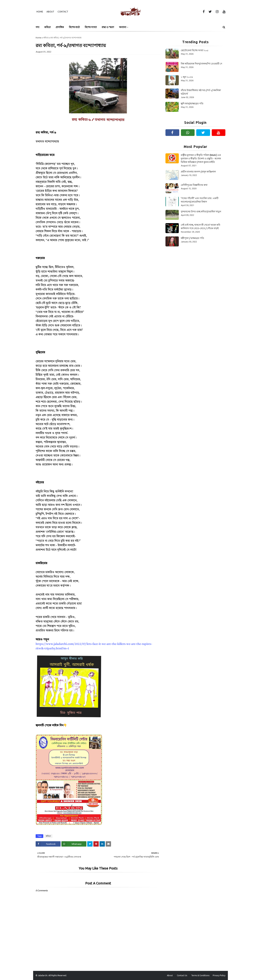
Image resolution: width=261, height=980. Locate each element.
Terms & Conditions (200, 975)
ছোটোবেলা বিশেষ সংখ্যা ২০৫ (195, 50)
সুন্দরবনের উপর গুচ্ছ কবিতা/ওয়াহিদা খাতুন (201, 212)
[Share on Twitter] (90, 844)
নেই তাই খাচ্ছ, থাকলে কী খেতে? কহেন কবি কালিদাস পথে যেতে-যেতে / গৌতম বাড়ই (200, 227)
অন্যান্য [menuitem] (123, 27)
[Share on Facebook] (48, 844)
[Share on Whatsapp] (74, 844)
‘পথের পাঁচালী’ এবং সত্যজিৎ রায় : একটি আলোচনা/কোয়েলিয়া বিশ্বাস (200, 200)
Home (40, 12)
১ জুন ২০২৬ (187, 77)
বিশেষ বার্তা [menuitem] (74, 27)
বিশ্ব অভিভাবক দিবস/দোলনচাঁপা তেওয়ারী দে (201, 64)
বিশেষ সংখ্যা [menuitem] (91, 27)
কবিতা (46, 38)
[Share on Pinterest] (96, 844)
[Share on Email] (108, 844)
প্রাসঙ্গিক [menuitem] (60, 27)
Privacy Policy (219, 975)
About (50, 12)
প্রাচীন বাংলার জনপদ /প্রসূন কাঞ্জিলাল (198, 172)
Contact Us (182, 975)
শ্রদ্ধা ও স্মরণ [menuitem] (108, 27)
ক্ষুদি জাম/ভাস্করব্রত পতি (192, 104)
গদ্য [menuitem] (37, 27)
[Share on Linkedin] (102, 844)
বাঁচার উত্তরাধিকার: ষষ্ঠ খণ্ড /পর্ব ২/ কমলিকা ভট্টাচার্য (201, 92)
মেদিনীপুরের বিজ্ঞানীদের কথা (194, 185)
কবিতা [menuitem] (47, 27)
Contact (63, 12)
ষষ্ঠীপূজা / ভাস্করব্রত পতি (192, 238)
